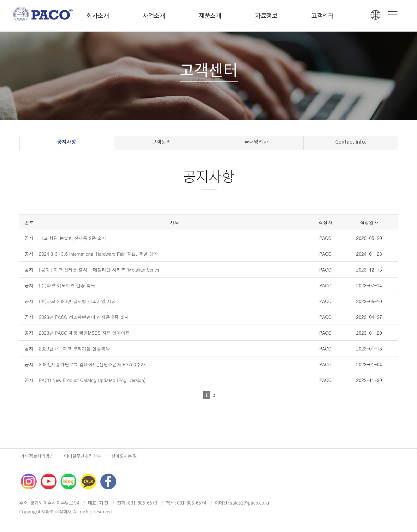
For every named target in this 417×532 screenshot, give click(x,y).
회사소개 (98, 16)
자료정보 (266, 16)
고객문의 (161, 142)
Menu (393, 15)
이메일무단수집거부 (83, 456)
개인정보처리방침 (37, 456)
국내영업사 (256, 142)
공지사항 (67, 142)
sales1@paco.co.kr (250, 503)
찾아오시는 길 (124, 456)
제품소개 (210, 16)
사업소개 (154, 16)
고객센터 (322, 16)
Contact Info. (351, 142)
